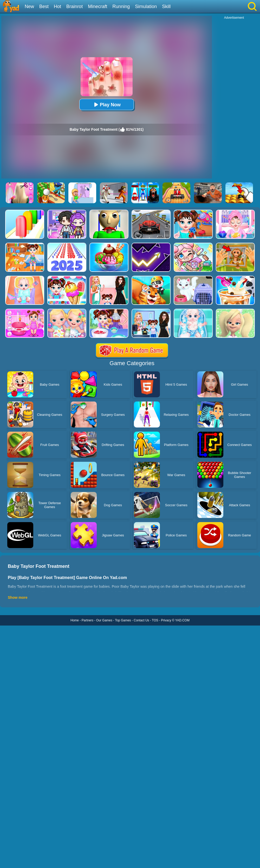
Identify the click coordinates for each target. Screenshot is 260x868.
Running (121, 6)
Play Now (107, 105)
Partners (87, 620)
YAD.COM (182, 620)
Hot (57, 6)
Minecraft (97, 6)
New (29, 6)
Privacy (166, 620)
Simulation (146, 6)
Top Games (123, 620)
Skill (166, 6)
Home (75, 620)
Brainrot (74, 6)
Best (44, 6)
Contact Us (141, 620)
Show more (18, 597)
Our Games (104, 620)
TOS (155, 620)
